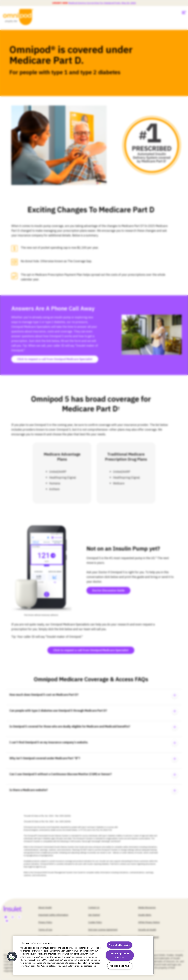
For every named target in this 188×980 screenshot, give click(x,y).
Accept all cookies (120, 945)
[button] (12, 957)
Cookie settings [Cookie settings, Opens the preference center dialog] (120, 966)
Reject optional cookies (120, 955)
